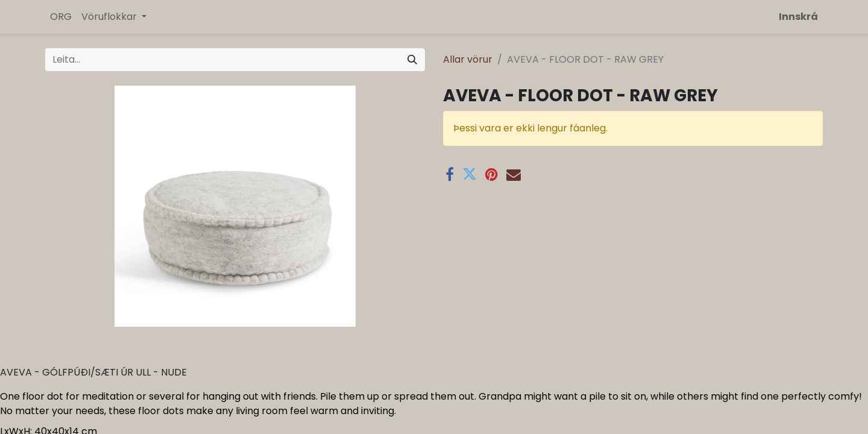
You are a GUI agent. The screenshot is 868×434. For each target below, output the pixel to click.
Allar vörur (468, 59)
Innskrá (798, 17)
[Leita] (412, 60)
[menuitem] (61, 17)
